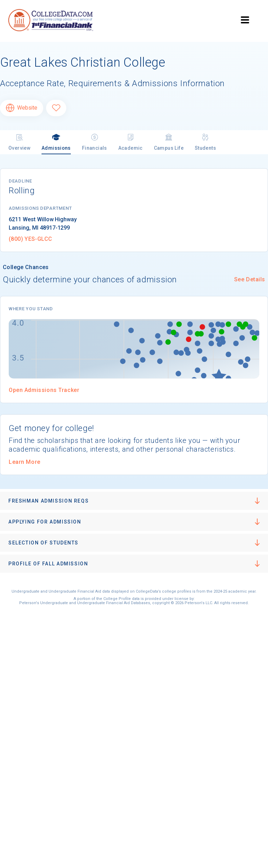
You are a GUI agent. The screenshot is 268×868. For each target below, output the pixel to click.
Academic (131, 142)
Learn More (25, 462)
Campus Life (169, 142)
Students (205, 142)
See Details (250, 279)
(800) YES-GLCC (30, 239)
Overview (19, 142)
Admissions (56, 142)
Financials (95, 142)
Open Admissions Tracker (44, 390)
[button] (134, 501)
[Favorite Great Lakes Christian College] (56, 108)
